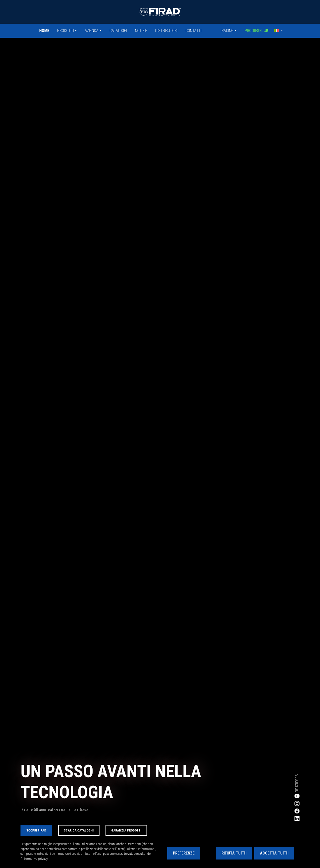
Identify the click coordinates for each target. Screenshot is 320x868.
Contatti (193, 31)
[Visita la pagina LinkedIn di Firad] (279, 818)
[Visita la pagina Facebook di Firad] (279, 811)
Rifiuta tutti (234, 853)
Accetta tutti (274, 853)
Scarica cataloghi (79, 830)
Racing (227, 31)
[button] (278, 31)
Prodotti (65, 31)
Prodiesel (256, 31)
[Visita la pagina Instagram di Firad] (279, 803)
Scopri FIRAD (36, 830)
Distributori (166, 31)
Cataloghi (118, 31)
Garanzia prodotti (126, 830)
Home (44, 31)
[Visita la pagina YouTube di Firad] (279, 796)
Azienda (92, 31)
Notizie (141, 31)
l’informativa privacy (34, 859)
